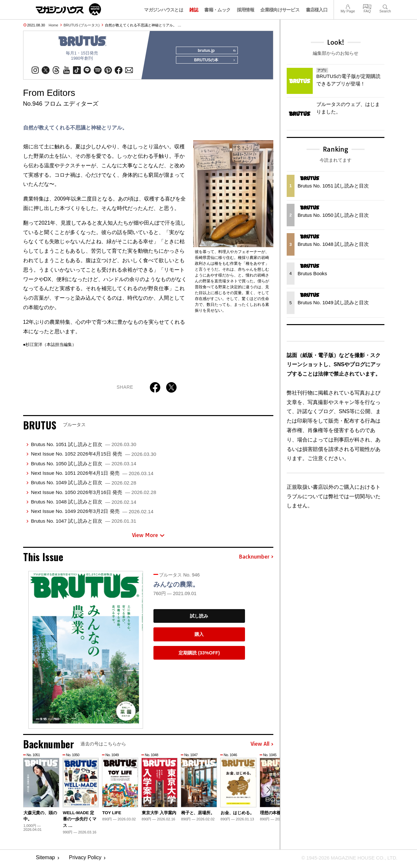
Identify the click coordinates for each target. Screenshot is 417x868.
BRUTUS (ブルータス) (82, 25)
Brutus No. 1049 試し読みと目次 (84, 485)
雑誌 (194, 10)
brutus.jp (215, 51)
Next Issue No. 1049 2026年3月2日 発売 (92, 513)
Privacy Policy (85, 860)
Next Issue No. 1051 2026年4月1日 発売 (92, 475)
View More (148, 537)
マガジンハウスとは (164, 10)
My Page (348, 6)
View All (262, 746)
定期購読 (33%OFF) (199, 655)
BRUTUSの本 (213, 63)
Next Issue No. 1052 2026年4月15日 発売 (93, 456)
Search (385, 6)
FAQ (367, 6)
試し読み (199, 618)
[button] (267, 793)
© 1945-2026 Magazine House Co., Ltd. (346, 860)
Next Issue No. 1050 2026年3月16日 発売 (93, 494)
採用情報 (245, 10)
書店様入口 (317, 10)
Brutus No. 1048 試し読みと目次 (84, 504)
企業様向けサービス (280, 10)
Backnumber (256, 559)
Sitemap (45, 860)
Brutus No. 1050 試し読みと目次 (84, 466)
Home (53, 25)
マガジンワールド (68, 9)
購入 (199, 636)
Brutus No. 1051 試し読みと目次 (84, 447)
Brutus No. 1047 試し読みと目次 (84, 523)
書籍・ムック (217, 10)
